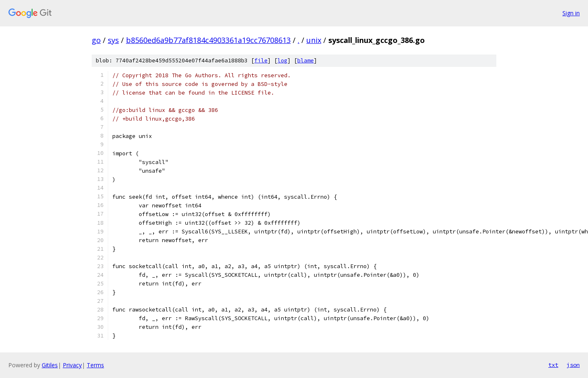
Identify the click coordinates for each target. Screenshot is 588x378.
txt (553, 365)
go (96, 40)
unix (314, 40)
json (573, 365)
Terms (95, 365)
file (261, 61)
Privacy (72, 365)
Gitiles (50, 365)
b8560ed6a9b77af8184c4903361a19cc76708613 (208, 40)
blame (306, 61)
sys (113, 40)
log (282, 61)
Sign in (571, 13)
